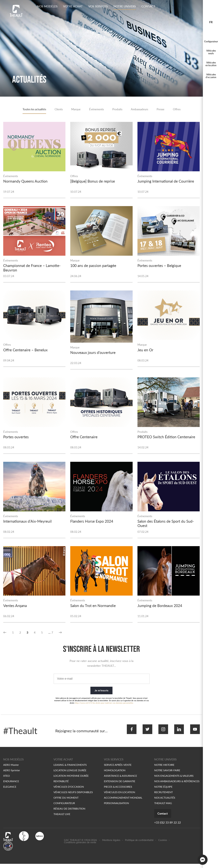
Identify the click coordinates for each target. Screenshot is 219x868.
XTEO (7, 780)
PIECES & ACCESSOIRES (118, 790)
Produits (118, 109)
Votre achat (73, 6)
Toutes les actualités (31, 109)
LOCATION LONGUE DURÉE (70, 774)
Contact (148, 6)
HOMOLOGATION (115, 774)
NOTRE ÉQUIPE (163, 790)
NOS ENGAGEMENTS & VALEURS (174, 780)
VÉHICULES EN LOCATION (119, 796)
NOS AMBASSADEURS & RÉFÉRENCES (177, 785)
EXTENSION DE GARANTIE (120, 785)
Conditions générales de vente (80, 847)
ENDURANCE (11, 785)
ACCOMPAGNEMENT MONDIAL (123, 801)
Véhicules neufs (211, 52)
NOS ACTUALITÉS (165, 801)
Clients (57, 109)
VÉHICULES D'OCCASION (69, 790)
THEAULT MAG (163, 807)
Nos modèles (47, 6)
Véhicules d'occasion (211, 76)
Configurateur (211, 41)
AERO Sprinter (12, 774)
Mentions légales (111, 844)
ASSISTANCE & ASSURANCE (120, 780)
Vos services (98, 6)
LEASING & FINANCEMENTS (70, 769)
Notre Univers (125, 6)
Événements (96, 109)
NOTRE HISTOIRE (164, 769)
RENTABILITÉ (61, 785)
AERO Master (11, 769)
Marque (75, 109)
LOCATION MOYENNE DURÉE (71, 780)
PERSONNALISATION (116, 807)
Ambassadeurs (141, 109)
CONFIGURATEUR (64, 807)
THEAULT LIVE (62, 818)
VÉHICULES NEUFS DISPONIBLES (73, 796)
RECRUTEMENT (163, 796)
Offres (181, 109)
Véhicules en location (211, 64)
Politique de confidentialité (139, 844)
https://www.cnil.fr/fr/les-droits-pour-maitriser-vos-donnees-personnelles (104, 710)
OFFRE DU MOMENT (66, 801)
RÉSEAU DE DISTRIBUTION (69, 812)
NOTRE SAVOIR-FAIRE (167, 774)
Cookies (163, 844)
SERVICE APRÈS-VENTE (118, 769)
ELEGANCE (10, 790)
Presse (164, 109)
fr (211, 22)
